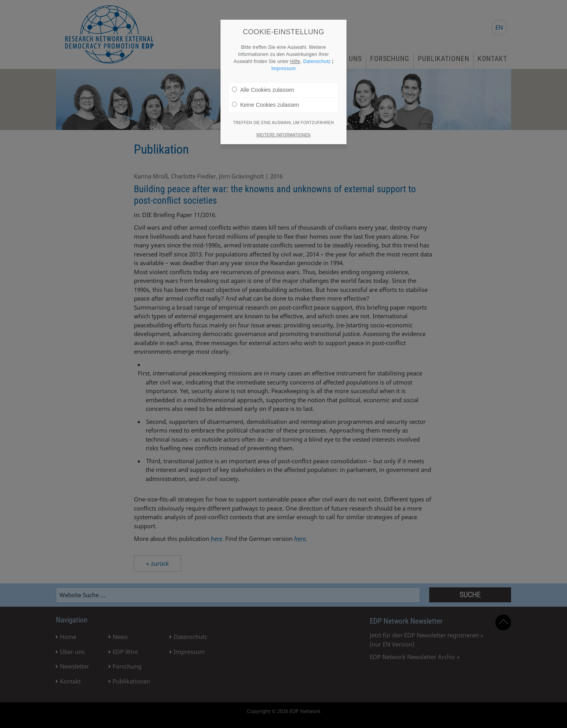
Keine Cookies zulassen (265, 105)
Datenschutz (317, 61)
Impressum (283, 69)
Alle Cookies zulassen (263, 90)
